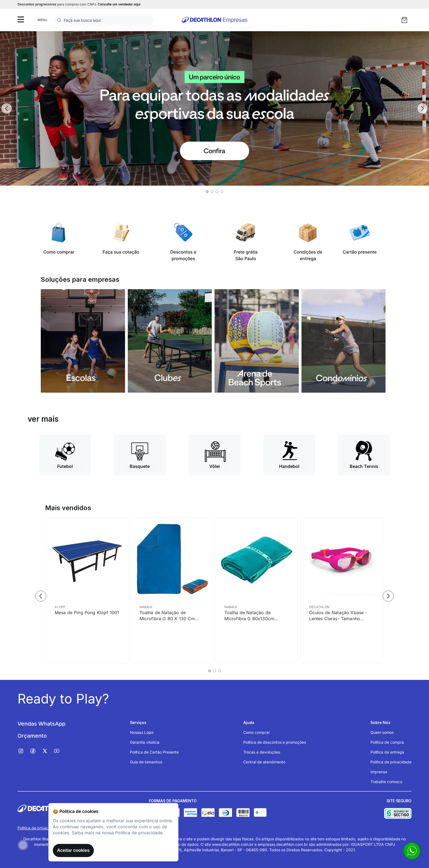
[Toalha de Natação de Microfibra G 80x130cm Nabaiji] (257, 590)
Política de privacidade (38, 828)
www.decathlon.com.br (233, 844)
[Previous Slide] (7, 108)
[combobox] (104, 20)
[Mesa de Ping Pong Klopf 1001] (87, 590)
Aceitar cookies (73, 850)
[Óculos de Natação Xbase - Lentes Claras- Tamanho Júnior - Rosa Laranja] (341, 590)
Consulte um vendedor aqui (119, 4)
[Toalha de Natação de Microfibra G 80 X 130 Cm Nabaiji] (172, 590)
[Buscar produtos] (60, 20)
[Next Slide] (422, 108)
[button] (207, 192)
